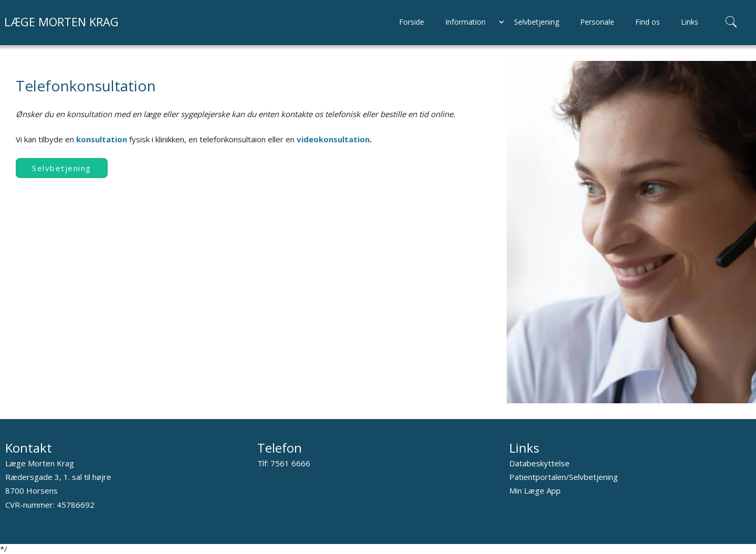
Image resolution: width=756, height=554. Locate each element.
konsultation (103, 139)
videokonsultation (333, 139)
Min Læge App (535, 490)
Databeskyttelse (539, 463)
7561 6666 (290, 463)
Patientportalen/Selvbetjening (564, 477)
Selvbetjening (62, 168)
